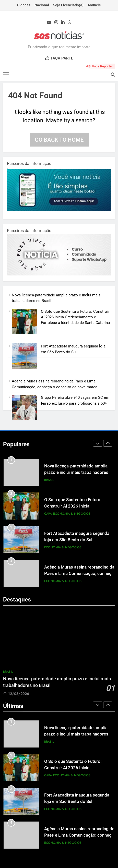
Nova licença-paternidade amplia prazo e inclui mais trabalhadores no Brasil (79, 473)
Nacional (42, 5)
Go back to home (59, 140)
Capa (48, 514)
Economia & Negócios (72, 514)
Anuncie (94, 5)
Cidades (24, 5)
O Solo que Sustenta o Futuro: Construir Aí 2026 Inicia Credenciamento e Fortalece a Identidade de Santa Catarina (75, 317)
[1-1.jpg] (59, 210)
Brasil (49, 480)
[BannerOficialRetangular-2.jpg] (59, 275)
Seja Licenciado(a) (68, 5)
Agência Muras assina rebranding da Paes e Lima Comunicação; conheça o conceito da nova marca (79, 574)
